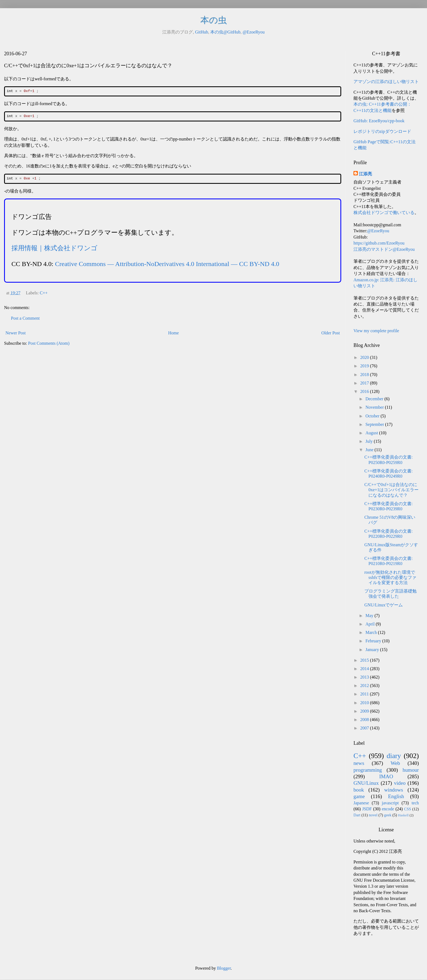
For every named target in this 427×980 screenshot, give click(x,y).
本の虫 (214, 20)
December (375, 399)
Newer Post (16, 333)
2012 (365, 686)
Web (395, 763)
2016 (365, 391)
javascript (390, 803)
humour (411, 770)
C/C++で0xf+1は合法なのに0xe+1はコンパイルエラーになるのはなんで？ (391, 490)
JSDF (367, 809)
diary (394, 756)
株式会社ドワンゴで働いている (384, 213)
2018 (365, 375)
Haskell (403, 815)
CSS (408, 809)
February (374, 641)
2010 (365, 703)
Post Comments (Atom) (49, 343)
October (373, 416)
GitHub (202, 32)
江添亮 (365, 174)
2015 (365, 660)
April (371, 624)
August (372, 433)
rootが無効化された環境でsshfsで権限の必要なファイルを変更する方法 (390, 577)
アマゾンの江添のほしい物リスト (386, 82)
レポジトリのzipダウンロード (382, 131)
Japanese (361, 803)
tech (415, 803)
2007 (365, 728)
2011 (365, 694)
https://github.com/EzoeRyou (379, 243)
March (372, 632)
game (359, 796)
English (396, 796)
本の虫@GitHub (225, 32)
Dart (357, 815)
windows (394, 790)
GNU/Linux (366, 783)
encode (388, 809)
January (373, 650)
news (359, 763)
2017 (365, 383)
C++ (44, 293)
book (359, 790)
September (375, 424)
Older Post (331, 333)
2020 (365, 357)
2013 (365, 677)
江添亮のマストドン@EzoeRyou (384, 249)
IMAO (386, 776)
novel (373, 815)
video (400, 783)
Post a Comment (25, 318)
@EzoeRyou (254, 32)
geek (388, 815)
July (370, 441)
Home (174, 333)
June (370, 450)
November (375, 407)
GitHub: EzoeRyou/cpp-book (379, 121)
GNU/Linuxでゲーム (384, 605)
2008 (365, 720)
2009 (365, 711)
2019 (365, 366)
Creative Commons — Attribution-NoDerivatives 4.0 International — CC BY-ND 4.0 (167, 264)
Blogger (224, 968)
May (370, 616)
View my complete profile (376, 331)
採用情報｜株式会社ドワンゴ (54, 248)
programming (368, 770)
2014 (365, 669)
